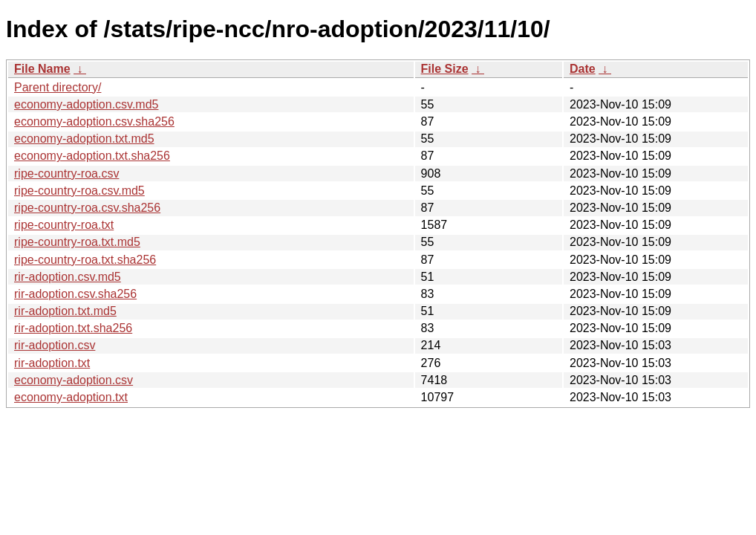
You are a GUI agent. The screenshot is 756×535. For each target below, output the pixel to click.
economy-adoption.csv (74, 380)
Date (583, 69)
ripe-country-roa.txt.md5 (77, 242)
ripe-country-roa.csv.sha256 (87, 208)
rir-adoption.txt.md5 (65, 311)
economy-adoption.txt (71, 397)
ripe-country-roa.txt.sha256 (85, 260)
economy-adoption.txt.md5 (84, 139)
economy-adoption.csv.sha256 (94, 121)
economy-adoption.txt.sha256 (92, 156)
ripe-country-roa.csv (66, 174)
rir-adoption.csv (55, 345)
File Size (445, 69)
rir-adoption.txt (52, 363)
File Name (42, 69)
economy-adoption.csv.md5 (86, 104)
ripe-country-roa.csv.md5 (79, 191)
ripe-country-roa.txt (64, 225)
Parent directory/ (58, 87)
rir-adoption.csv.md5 (68, 277)
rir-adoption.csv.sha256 (75, 294)
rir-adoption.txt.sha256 (73, 328)
